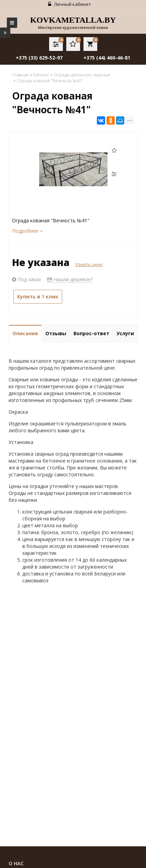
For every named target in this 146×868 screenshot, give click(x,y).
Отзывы (56, 333)
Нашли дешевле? (70, 279)
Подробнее (27, 231)
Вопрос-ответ (91, 333)
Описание (25, 333)
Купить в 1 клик (38, 297)
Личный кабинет (70, 4)
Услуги (125, 333)
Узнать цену (89, 264)
